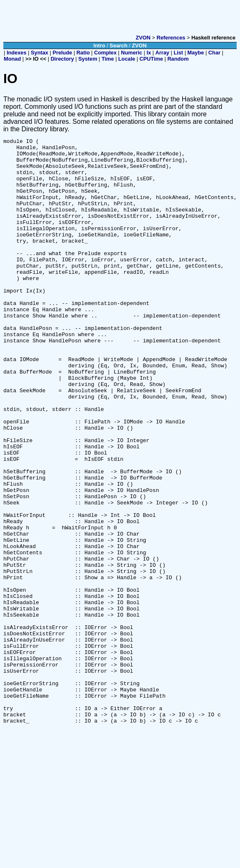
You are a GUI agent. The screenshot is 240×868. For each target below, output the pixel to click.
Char (214, 53)
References (171, 38)
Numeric (132, 53)
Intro (99, 45)
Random (178, 59)
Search (119, 45)
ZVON (143, 38)
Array (162, 53)
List (178, 53)
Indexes (17, 53)
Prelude (62, 53)
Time (108, 59)
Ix (149, 53)
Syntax (40, 53)
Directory (62, 59)
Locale (127, 59)
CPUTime (151, 59)
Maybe (196, 53)
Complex (105, 53)
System (88, 59)
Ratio (83, 53)
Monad (12, 59)
